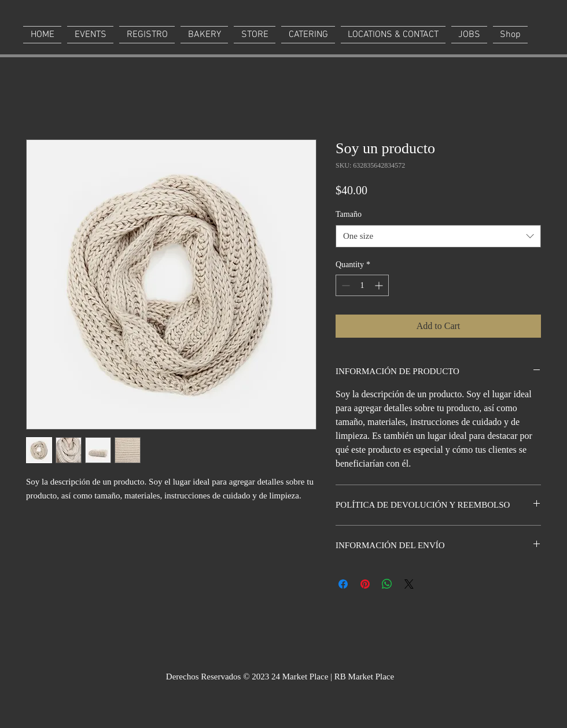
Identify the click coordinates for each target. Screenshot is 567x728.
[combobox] (438, 236)
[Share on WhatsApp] (387, 584)
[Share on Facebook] (343, 584)
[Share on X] (409, 584)
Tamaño (349, 214)
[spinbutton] (362, 285)
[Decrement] (345, 285)
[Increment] (380, 285)
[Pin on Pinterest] (365, 584)
